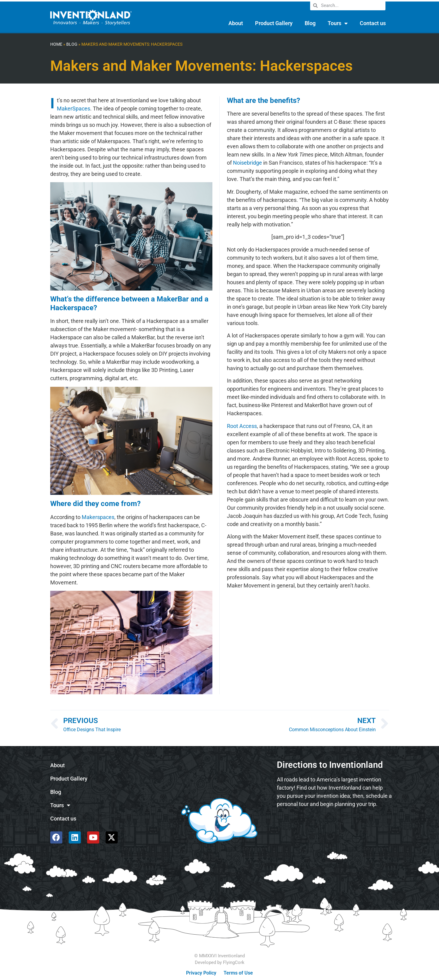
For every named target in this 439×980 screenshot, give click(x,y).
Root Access (242, 426)
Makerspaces (98, 517)
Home (56, 44)
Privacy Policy (201, 973)
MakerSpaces (74, 109)
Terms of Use (238, 973)
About (236, 23)
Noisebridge (247, 163)
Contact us (373, 23)
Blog (310, 23)
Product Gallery (274, 23)
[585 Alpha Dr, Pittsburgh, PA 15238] (334, 828)
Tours (338, 23)
